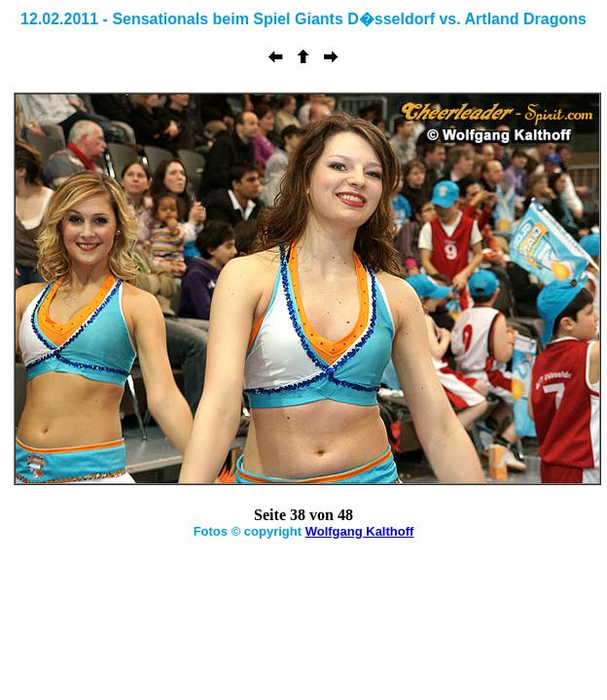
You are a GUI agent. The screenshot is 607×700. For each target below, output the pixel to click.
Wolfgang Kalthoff (360, 531)
